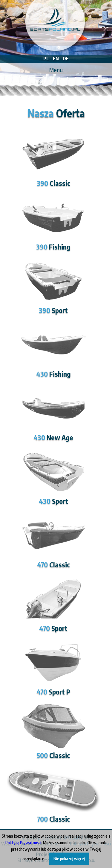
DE (66, 59)
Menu (56, 70)
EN (56, 59)
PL (46, 59)
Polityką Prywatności (23, 843)
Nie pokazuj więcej (69, 859)
